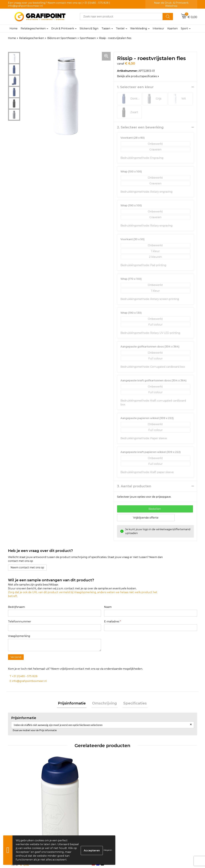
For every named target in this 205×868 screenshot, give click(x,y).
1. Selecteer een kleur (135, 87)
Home (14, 29)
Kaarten (172, 29)
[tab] (73, 704)
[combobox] (121, 17)
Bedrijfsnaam (16, 607)
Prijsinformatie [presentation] (73, 704)
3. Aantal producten (134, 486)
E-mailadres (113, 621)
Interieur (158, 29)
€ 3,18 (115, 809)
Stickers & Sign (89, 29)
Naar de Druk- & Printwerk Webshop (171, 4)
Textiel (120, 29)
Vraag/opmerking (19, 636)
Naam (108, 607)
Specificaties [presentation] (133, 704)
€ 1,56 (67, 813)
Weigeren (108, 850)
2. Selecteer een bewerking (140, 127)
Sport (184, 29)
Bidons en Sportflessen (62, 38)
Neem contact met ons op (27, 568)
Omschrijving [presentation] (105, 704)
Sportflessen (88, 38)
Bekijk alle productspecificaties (138, 76)
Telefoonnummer (20, 621)
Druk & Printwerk (63, 29)
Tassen (106, 29)
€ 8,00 (162, 809)
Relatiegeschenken (33, 29)
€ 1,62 (20, 818)
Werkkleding (139, 29)
